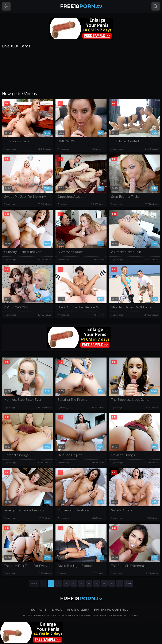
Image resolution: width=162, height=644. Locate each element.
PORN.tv (81, 6)
